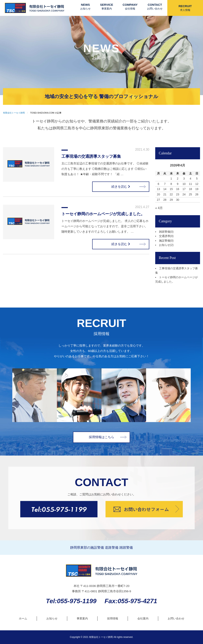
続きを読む (121, 187)
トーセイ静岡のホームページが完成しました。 (103, 214)
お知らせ (166, 245)
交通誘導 (166, 236)
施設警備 (166, 241)
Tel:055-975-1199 (71, 601)
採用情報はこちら (101, 437)
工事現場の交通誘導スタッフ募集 (91, 156)
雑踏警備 (166, 232)
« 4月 (159, 208)
